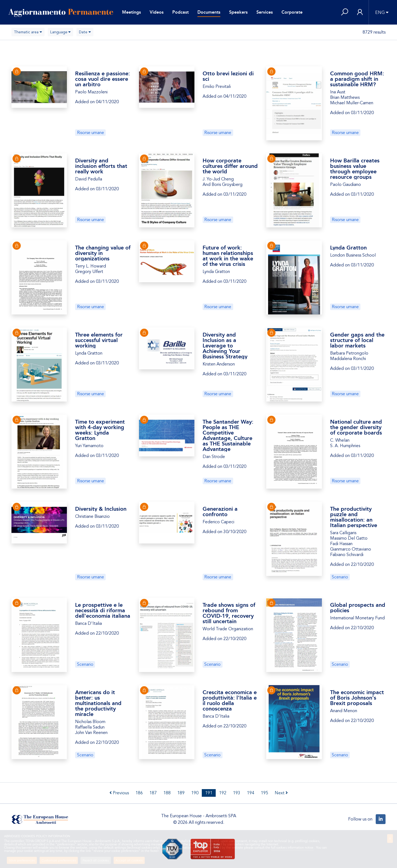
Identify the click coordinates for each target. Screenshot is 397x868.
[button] (345, 12)
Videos (157, 12)
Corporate (292, 12)
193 (237, 793)
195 (264, 793)
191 (209, 793)
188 (167, 793)
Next (281, 793)
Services (265, 12)
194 (251, 793)
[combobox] (28, 32)
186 (139, 793)
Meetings (131, 12)
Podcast (180, 12)
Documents (209, 12)
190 (195, 793)
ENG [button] (380, 13)
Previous (119, 793)
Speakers (238, 12)
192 (223, 793)
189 (181, 793)
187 (153, 793)
